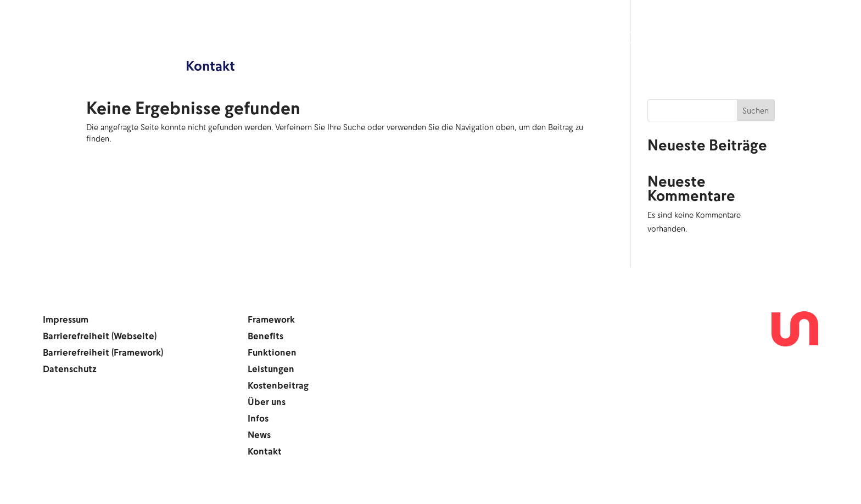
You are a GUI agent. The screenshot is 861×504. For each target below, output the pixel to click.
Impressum (66, 320)
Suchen (756, 111)
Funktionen (371, 38)
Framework (206, 38)
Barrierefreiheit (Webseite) (100, 337)
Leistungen (461, 38)
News (773, 38)
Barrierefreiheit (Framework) (103, 353)
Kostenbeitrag (561, 38)
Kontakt (210, 65)
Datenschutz (70, 370)
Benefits (288, 38)
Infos (719, 38)
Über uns (655, 38)
